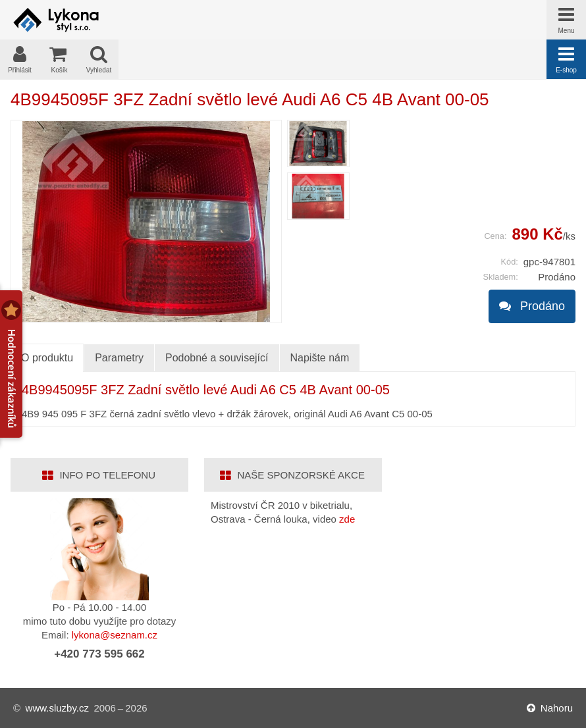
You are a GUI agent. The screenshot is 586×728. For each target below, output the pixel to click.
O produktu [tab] (47, 358)
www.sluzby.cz (57, 708)
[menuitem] (318, 143)
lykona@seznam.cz (115, 635)
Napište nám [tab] (320, 358)
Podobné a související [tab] (217, 358)
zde (347, 519)
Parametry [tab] (119, 358)
